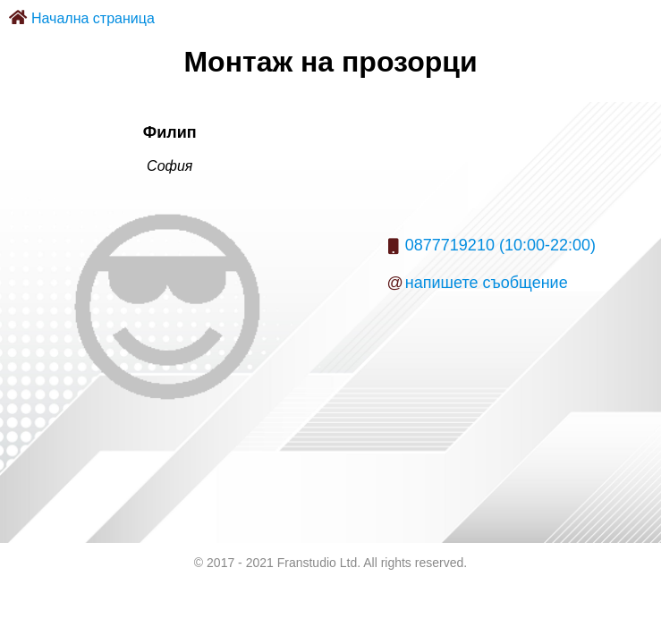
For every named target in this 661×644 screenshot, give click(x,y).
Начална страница (93, 18)
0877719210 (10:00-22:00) (500, 245)
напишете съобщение (487, 283)
